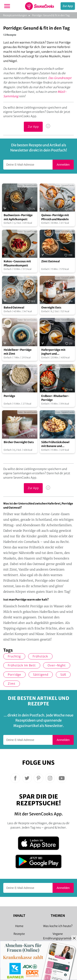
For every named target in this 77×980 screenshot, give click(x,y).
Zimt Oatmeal (51, 261)
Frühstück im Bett (22, 665)
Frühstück (40, 656)
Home (19, 926)
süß (63, 675)
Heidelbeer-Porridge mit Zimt (18, 352)
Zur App (68, 6)
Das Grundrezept (60, 78)
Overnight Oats (51, 308)
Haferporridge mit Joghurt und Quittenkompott (53, 352)
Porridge (9, 396)
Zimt (12, 684)
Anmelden (63, 165)
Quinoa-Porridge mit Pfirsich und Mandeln (55, 217)
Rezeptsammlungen (15, 15)
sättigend (41, 675)
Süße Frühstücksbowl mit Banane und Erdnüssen (55, 444)
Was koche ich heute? (58, 926)
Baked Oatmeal (14, 308)
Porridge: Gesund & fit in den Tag (51, 15)
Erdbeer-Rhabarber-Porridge (55, 398)
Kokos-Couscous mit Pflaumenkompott (17, 263)
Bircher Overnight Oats (19, 442)
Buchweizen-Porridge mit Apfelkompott (18, 217)
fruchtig (14, 656)
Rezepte (19, 934)
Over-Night (57, 665)
